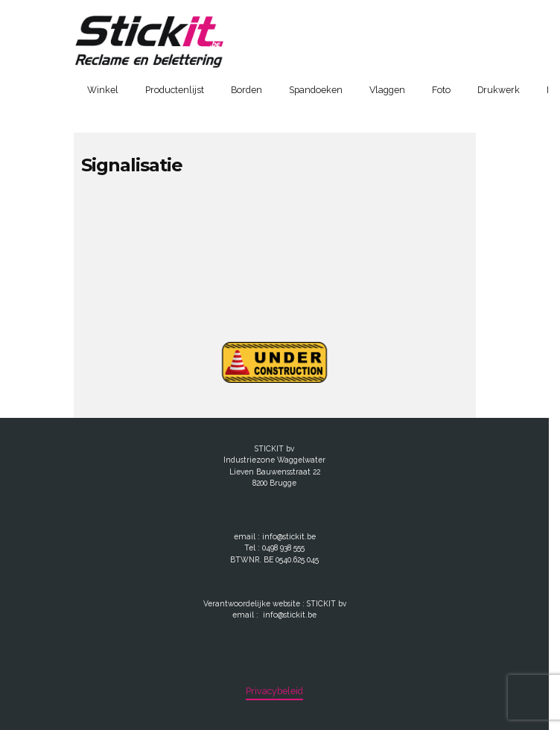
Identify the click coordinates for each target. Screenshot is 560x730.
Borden (246, 90)
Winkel (103, 90)
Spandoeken (316, 90)
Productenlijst (175, 90)
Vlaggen (387, 90)
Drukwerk (499, 90)
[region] (280, 662)
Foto (441, 90)
